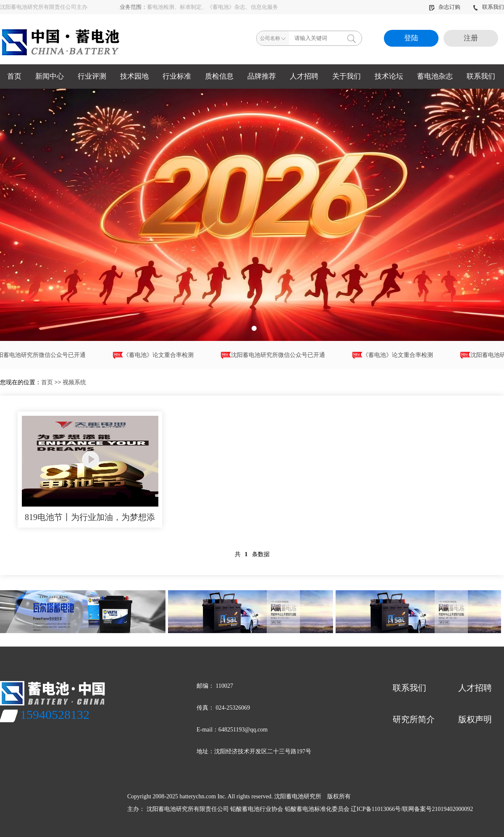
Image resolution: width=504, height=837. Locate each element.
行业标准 (177, 76)
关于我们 (346, 76)
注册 (471, 38)
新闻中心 (50, 76)
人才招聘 (304, 76)
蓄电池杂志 (435, 76)
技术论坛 (389, 76)
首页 (14, 76)
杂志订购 (445, 7)
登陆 (411, 38)
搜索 (352, 38)
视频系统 (74, 382)
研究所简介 (414, 719)
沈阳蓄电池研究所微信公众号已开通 (275, 355)
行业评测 (92, 76)
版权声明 (475, 719)
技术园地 (134, 76)
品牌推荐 (262, 76)
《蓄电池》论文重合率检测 (155, 355)
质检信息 (219, 76)
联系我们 (488, 7)
